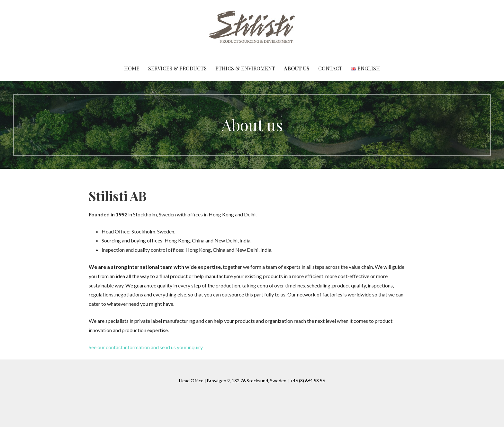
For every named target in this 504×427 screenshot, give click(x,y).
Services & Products (177, 68)
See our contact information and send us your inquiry (146, 347)
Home (132, 68)
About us (297, 68)
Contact (330, 68)
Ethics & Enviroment (245, 68)
